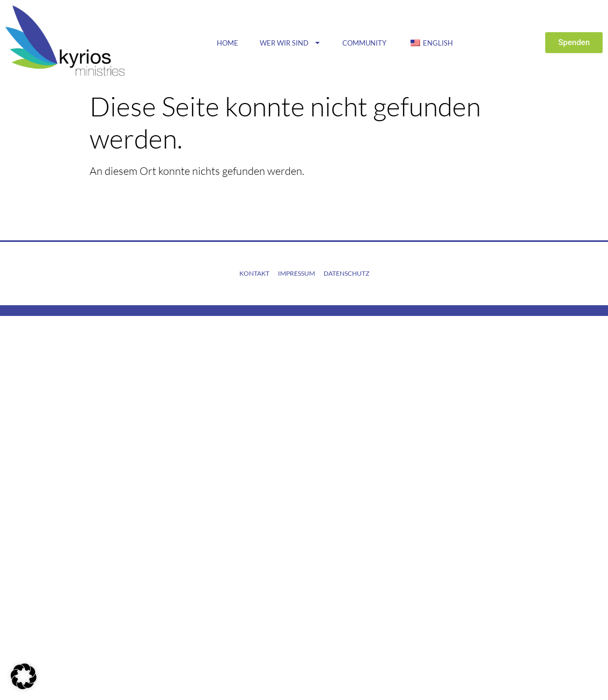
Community (364, 43)
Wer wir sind (290, 43)
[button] (24, 676)
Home (228, 43)
